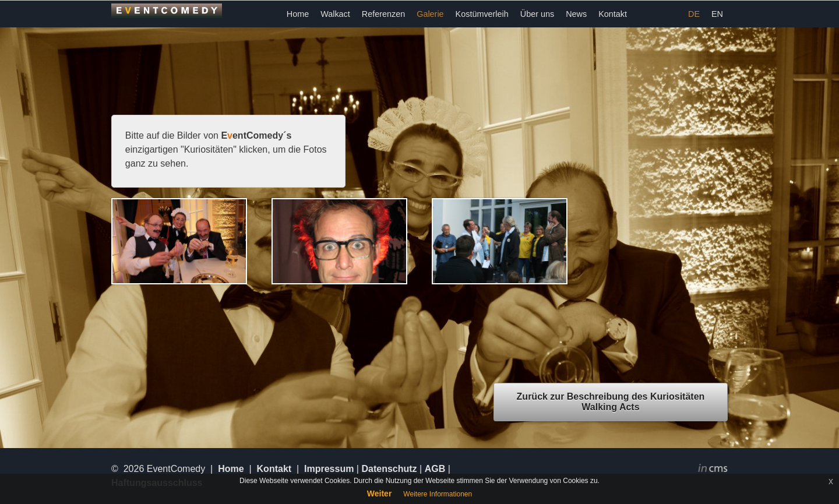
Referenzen (383, 14)
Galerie (430, 14)
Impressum (329, 469)
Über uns (537, 14)
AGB (435, 469)
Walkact (335, 14)
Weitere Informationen (438, 494)
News (576, 14)
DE (694, 14)
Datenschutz (389, 469)
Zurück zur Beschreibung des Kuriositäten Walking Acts (611, 402)
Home (298, 14)
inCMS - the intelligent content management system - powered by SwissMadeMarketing (713, 470)
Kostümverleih (482, 14)
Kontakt (613, 14)
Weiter (380, 494)
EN (717, 14)
